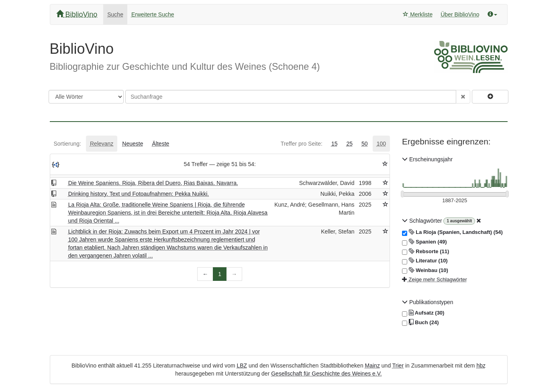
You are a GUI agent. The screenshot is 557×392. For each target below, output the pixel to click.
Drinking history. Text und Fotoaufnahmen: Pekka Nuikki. (139, 194)
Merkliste (418, 14)
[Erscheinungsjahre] (455, 201)
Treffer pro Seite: (302, 144)
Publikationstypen (428, 302)
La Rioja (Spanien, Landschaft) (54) (452, 232)
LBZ (242, 366)
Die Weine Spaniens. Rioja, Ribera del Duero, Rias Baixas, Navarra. (153, 183)
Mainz (372, 366)
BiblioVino (77, 14)
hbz (481, 366)
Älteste (161, 144)
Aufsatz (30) (423, 313)
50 (365, 144)
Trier (398, 366)
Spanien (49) (424, 242)
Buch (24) (420, 323)
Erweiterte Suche (153, 14)
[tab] (67, 144)
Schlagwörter (423, 221)
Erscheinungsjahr (427, 159)
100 (381, 144)
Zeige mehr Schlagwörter (435, 279)
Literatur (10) (425, 261)
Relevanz (102, 144)
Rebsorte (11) (425, 252)
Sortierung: (67, 144)
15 (335, 144)
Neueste (133, 144)
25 (349, 144)
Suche (115, 14)
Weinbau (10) (425, 270)
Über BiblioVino (460, 14)
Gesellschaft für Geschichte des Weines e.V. (326, 374)
